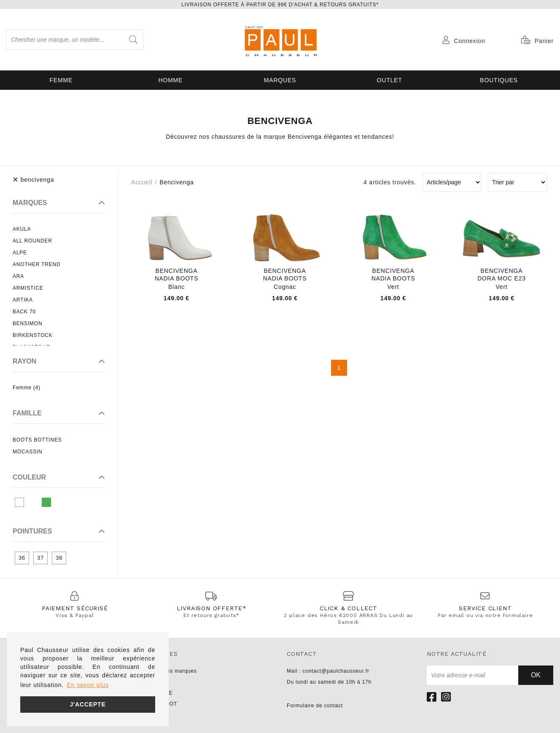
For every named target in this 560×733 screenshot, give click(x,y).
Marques (280, 80)
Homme (171, 80)
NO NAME (160, 693)
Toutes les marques (172, 671)
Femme (61, 80)
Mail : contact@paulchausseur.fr (328, 671)
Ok (536, 675)
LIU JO (156, 715)
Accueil (142, 182)
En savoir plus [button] (88, 685)
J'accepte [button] (87, 704)
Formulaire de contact (315, 706)
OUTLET (390, 80)
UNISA (155, 682)
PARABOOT (162, 704)
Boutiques (499, 80)
